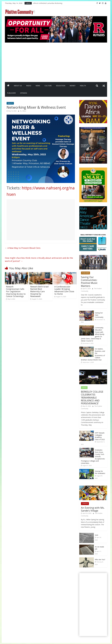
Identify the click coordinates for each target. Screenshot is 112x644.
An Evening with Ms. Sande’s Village (93, 509)
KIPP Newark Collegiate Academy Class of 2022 (100, 436)
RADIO (29, 86)
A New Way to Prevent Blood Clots (23, 248)
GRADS (84, 388)
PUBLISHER (11, 93)
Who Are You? (100, 560)
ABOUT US (18, 86)
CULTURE (48, 86)
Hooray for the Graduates (100, 472)
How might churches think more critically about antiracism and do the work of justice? (39, 260)
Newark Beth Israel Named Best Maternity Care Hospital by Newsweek (39, 291)
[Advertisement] (56, 61)
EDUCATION (61, 86)
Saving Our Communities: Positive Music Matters (89, 281)
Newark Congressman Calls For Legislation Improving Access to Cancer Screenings (16, 291)
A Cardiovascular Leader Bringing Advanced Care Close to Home (64, 290)
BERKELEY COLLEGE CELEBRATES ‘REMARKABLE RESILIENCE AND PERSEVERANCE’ (92, 398)
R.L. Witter (23, 111)
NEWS (38, 86)
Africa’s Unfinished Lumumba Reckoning (48, 3)
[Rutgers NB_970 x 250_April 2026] (56, 18)
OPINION (24, 93)
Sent (97, 535)
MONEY (73, 86)
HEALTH (83, 86)
